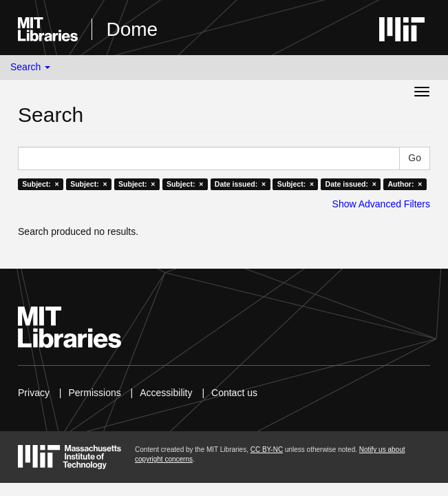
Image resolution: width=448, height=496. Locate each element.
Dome (132, 29)
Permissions (94, 393)
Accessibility (166, 393)
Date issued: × (240, 184)
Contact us (234, 393)
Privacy (34, 393)
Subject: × (40, 184)
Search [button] (30, 67)
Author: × (405, 184)
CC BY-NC (267, 449)
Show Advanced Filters (381, 204)
